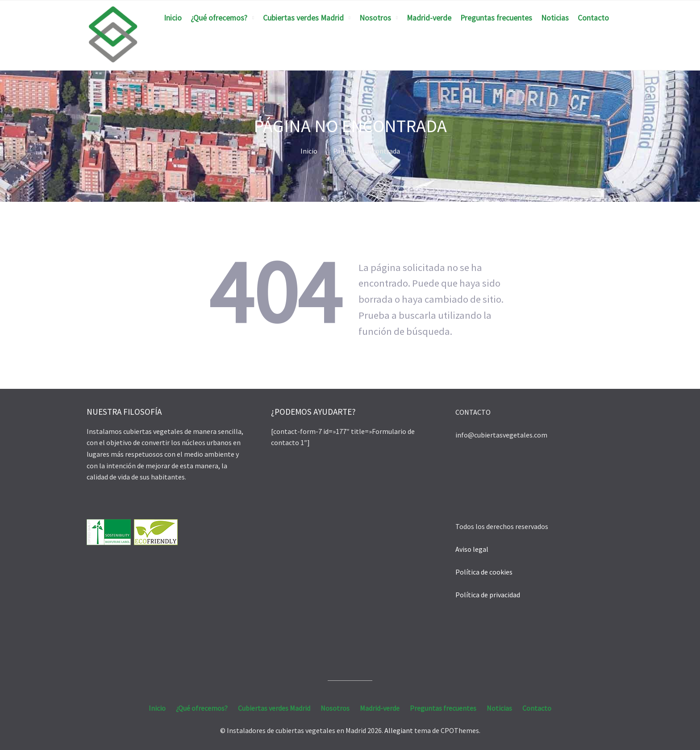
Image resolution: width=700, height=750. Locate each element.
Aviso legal (472, 549)
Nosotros (375, 18)
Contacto (593, 18)
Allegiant (399, 730)
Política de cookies (484, 572)
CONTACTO (473, 412)
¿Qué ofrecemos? (219, 18)
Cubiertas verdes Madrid (303, 18)
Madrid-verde (429, 18)
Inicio (173, 18)
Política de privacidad (488, 595)
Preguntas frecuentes (496, 18)
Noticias (555, 18)
